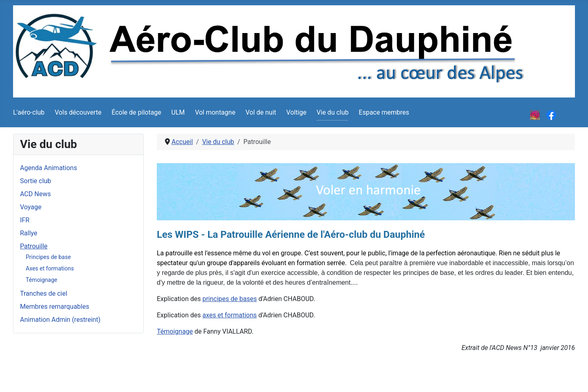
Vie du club (332, 112)
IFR (25, 220)
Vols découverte (78, 112)
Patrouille (34, 246)
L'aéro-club (29, 112)
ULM (178, 112)
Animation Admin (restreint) (60, 320)
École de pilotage (136, 112)
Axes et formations (50, 268)
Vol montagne (215, 112)
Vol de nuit (261, 112)
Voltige (296, 112)
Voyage (31, 207)
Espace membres (384, 112)
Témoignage (41, 280)
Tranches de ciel (44, 293)
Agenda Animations (49, 168)
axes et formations (230, 315)
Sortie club (36, 181)
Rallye (29, 233)
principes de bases (230, 299)
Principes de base (48, 257)
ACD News (35, 194)
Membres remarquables (55, 307)
